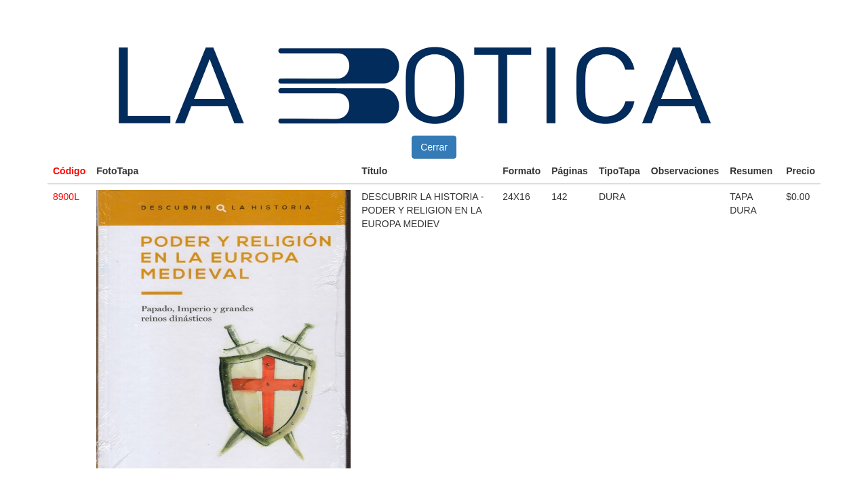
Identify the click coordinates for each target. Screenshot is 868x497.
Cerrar (434, 147)
